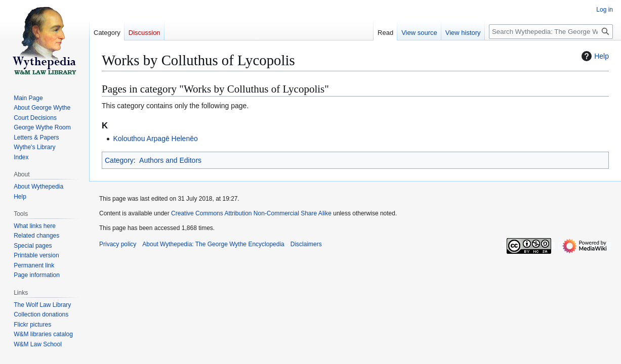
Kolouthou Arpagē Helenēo (155, 139)
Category (119, 160)
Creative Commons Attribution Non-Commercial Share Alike (251, 213)
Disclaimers (306, 244)
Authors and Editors (170, 160)
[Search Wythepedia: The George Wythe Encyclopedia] (551, 32)
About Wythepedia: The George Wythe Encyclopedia (213, 244)
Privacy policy (118, 244)
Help (594, 56)
